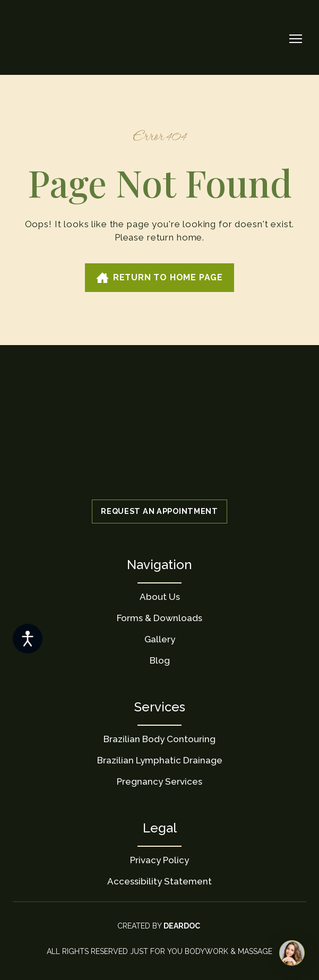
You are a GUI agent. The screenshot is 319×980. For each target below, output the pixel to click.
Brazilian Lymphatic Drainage (160, 760)
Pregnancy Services (159, 781)
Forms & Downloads (159, 618)
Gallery (160, 639)
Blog (160, 660)
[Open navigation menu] (296, 39)
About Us (160, 597)
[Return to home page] (48, 39)
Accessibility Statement (159, 881)
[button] (159, 278)
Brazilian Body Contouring (159, 739)
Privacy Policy (159, 860)
